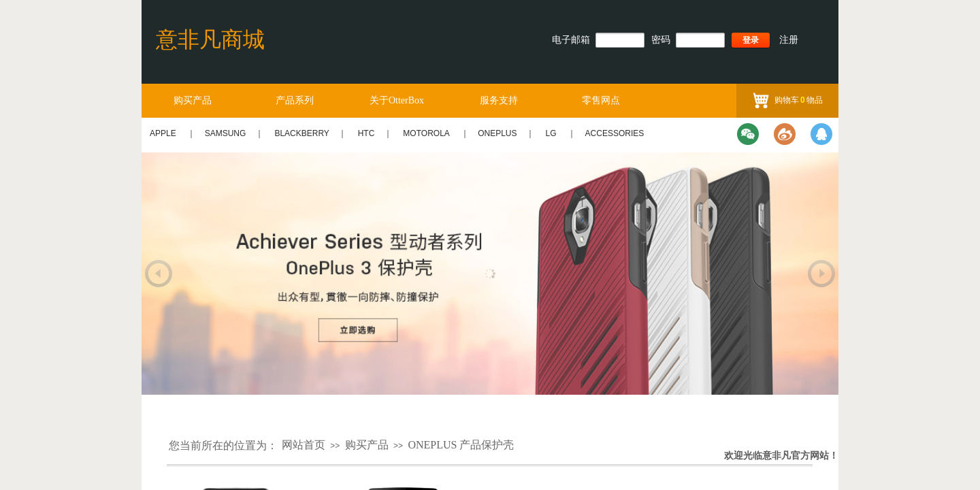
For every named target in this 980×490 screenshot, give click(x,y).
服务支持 (499, 100)
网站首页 (304, 445)
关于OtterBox (397, 100)
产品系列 (295, 100)
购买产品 (193, 100)
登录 (751, 40)
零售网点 (601, 100)
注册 (789, 40)
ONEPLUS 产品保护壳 (461, 445)
